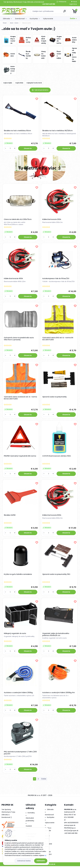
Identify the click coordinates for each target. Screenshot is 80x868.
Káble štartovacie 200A (52, 220)
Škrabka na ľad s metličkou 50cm (18, 131)
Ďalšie (73, 19)
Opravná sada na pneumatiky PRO (56, 576)
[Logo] (14, 11)
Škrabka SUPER (10, 516)
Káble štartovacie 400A (14, 279)
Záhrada (6, 19)
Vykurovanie (48, 19)
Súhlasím (41, 861)
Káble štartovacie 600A (52, 516)
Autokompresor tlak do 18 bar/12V (56, 279)
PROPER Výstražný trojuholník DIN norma (20, 457)
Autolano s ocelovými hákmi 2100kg (18, 694)
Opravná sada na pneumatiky (55, 398)
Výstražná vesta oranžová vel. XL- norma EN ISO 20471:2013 (21, 399)
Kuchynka (34, 19)
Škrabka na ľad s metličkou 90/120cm (58, 131)
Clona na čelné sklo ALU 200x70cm (18, 220)
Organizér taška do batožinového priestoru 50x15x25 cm (56, 636)
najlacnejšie (8, 83)
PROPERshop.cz (70, 830)
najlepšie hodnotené (34, 83)
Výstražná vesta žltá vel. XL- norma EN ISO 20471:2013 (58, 339)
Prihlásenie (62, 2)
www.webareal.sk (48, 866)
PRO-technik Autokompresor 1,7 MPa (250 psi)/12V (20, 754)
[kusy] (10, 149)
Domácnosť (20, 19)
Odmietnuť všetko (24, 861)
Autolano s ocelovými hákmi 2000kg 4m (59, 694)
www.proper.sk (70, 827)
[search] (65, 12)
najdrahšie (19, 83)
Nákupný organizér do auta (15, 635)
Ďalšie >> (44, 781)
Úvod (5, 23)
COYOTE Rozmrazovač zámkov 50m (57, 457)
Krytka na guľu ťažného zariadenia (18, 576)
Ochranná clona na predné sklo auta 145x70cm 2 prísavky (19, 339)
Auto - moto (14, 23)
